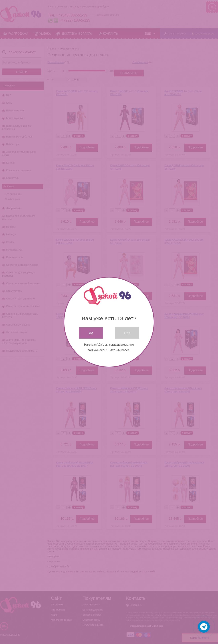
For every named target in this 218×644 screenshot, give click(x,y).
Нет (127, 333)
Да (91, 333)
